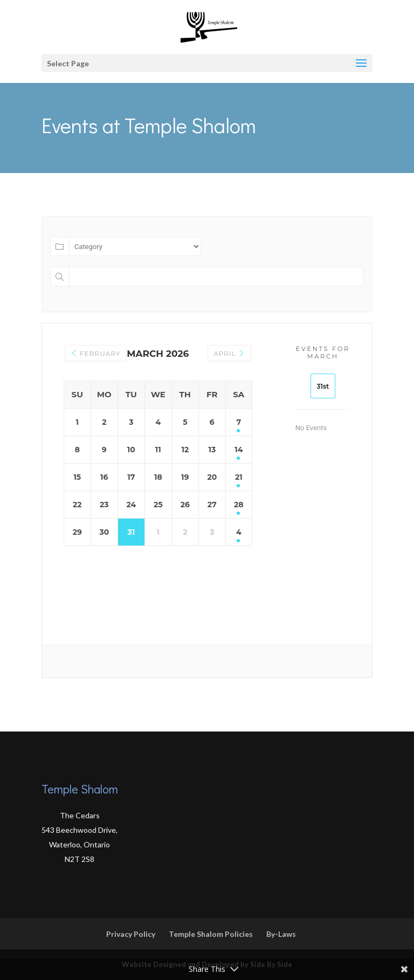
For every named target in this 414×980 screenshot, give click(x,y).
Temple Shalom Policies (211, 934)
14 (239, 450)
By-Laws (281, 934)
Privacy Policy (131, 934)
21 (239, 477)
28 (239, 505)
